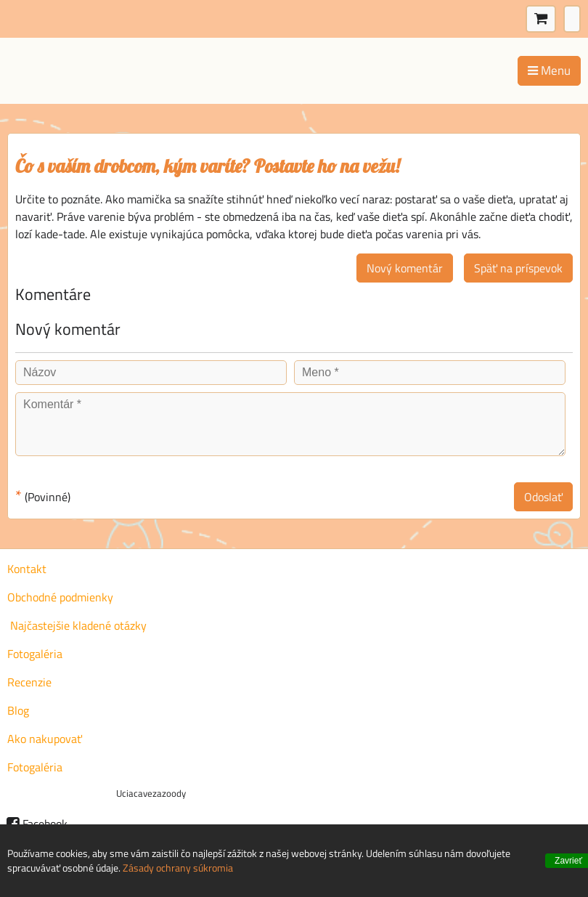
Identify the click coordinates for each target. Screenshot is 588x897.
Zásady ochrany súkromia (178, 868)
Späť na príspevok (518, 268)
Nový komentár (405, 268)
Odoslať (543, 497)
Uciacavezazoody (151, 793)
